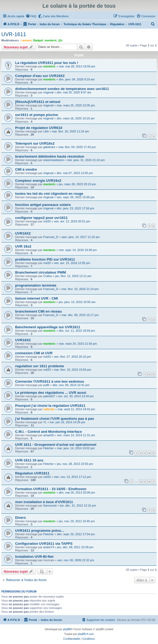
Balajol (38, 40)
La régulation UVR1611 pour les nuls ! (47, 63)
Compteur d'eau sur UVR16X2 (40, 76)
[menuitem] (31, 16)
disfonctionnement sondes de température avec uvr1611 (62, 89)
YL (45, 422)
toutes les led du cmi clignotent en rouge (49, 194)
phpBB (67, 629)
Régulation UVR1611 (32, 473)
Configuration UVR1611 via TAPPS (44, 544)
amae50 (49, 435)
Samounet (50, 505)
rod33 (47, 221)
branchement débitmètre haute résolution (50, 156)
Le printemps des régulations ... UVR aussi (51, 393)
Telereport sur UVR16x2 (35, 143)
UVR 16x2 (23, 246)
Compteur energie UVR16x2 (38, 181)
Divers (20, 518)
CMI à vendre (26, 169)
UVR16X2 (23, 233)
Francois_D (51, 237)
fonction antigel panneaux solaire (43, 205)
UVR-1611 (14, 34)
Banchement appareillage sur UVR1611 (48, 327)
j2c (60, 40)
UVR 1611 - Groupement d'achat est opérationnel (56, 445)
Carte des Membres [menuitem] (56, 16)
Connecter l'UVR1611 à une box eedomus (50, 381)
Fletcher (49, 448)
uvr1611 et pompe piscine (37, 115)
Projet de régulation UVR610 (39, 128)
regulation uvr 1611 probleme (40, 366)
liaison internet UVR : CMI (37, 298)
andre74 (49, 547)
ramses (27, 40)
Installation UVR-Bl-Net (34, 557)
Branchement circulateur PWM (40, 272)
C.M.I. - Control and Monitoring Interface (48, 432)
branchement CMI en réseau (39, 311)
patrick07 (49, 396)
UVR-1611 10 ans (29, 460)
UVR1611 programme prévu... (40, 531)
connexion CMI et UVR (34, 353)
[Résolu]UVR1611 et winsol (38, 102)
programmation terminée (36, 285)
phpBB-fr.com (86, 634)
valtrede (49, 409)
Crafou (48, 276)
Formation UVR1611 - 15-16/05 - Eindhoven (51, 489)
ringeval (48, 92)
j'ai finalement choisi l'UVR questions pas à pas (55, 419)
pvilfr (46, 385)
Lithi (46, 131)
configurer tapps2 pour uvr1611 (41, 218)
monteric (51, 40)
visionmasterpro (54, 160)
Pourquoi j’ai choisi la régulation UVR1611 (50, 406)
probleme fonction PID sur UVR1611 (45, 259)
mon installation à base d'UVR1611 (44, 502)
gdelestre (49, 147)
